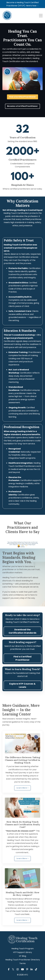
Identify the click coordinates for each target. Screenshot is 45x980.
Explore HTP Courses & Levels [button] (22, 685)
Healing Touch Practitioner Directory (23, 960)
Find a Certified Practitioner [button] (22, 97)
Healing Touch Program (22, 949)
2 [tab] (23, 545)
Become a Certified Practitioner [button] (22, 106)
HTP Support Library (22, 952)
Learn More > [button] (22, 788)
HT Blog (22, 956)
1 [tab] (19, 545)
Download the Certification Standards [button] (23, 631)
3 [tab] (26, 545)
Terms (22, 963)
